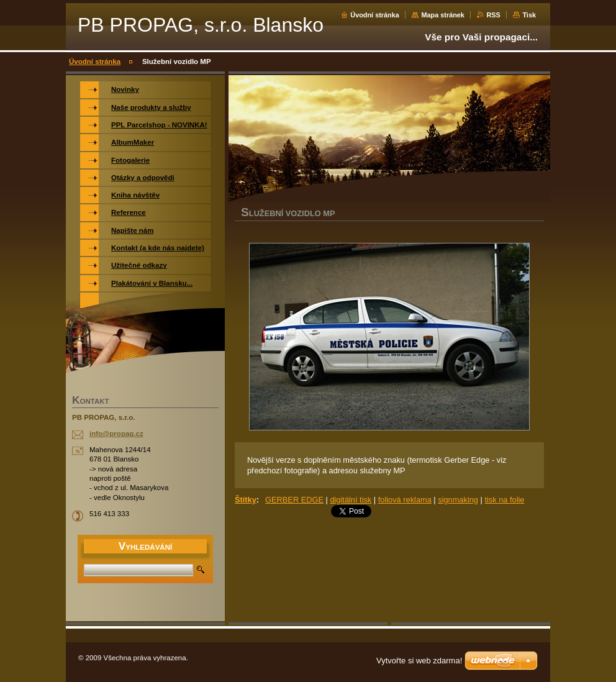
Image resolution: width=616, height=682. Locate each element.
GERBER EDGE (294, 500)
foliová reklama (405, 500)
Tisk (529, 15)
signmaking (458, 500)
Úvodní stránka (375, 15)
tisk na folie (504, 500)
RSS (493, 15)
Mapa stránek (443, 15)
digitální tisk (351, 500)
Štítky (246, 500)
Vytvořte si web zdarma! (419, 661)
